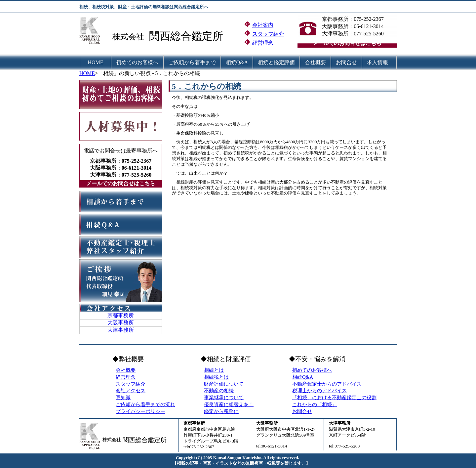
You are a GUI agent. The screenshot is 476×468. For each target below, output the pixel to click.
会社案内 (263, 25)
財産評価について (224, 384)
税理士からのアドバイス (319, 391)
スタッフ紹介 (268, 34)
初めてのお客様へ (137, 62)
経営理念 (263, 43)
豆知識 (123, 398)
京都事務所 (121, 315)
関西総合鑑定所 (186, 36)
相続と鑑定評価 (276, 62)
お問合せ (346, 62)
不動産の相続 (219, 391)
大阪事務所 (121, 323)
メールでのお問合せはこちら (347, 43)
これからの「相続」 (315, 404)
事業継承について (224, 398)
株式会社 (128, 37)
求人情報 (377, 62)
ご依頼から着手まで (192, 62)
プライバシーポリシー (140, 411)
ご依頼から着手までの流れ (145, 404)
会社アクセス (131, 391)
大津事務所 (121, 330)
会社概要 (315, 62)
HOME (96, 62)
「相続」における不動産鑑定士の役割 (334, 398)
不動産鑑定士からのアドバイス (327, 384)
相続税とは (216, 377)
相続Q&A (237, 62)
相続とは (214, 370)
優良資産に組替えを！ (229, 404)
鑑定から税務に (221, 411)
